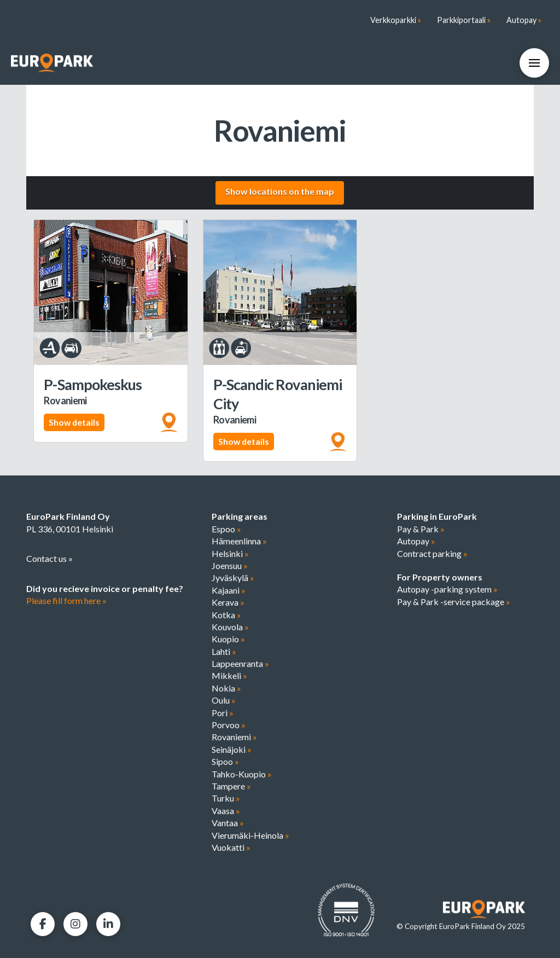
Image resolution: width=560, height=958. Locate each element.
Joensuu (230, 565)
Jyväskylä (233, 577)
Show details (74, 422)
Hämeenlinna (239, 541)
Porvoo (229, 725)
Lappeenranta (240, 663)
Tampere (231, 786)
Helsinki (230, 553)
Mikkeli (229, 675)
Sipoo (225, 761)
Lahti (224, 651)
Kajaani (229, 590)
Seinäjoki (232, 749)
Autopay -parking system (447, 589)
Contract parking (432, 553)
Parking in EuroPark (437, 516)
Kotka (226, 615)
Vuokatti (231, 847)
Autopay (416, 541)
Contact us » (49, 558)
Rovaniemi (234, 737)
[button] (534, 63)
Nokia (226, 688)
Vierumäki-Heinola (250, 835)
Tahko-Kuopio (242, 774)
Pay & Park (421, 529)
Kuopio (228, 639)
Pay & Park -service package (454, 602)
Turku (226, 798)
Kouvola (230, 627)
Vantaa (228, 823)
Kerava (228, 602)
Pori (223, 713)
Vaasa (226, 811)
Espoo (226, 529)
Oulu (224, 700)
